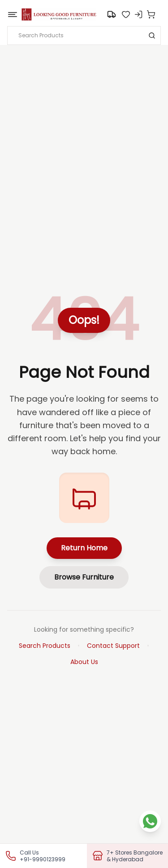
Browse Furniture (84, 577)
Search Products (45, 646)
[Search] (152, 35)
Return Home (84, 548)
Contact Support (113, 646)
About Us (84, 662)
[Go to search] (112, 14)
